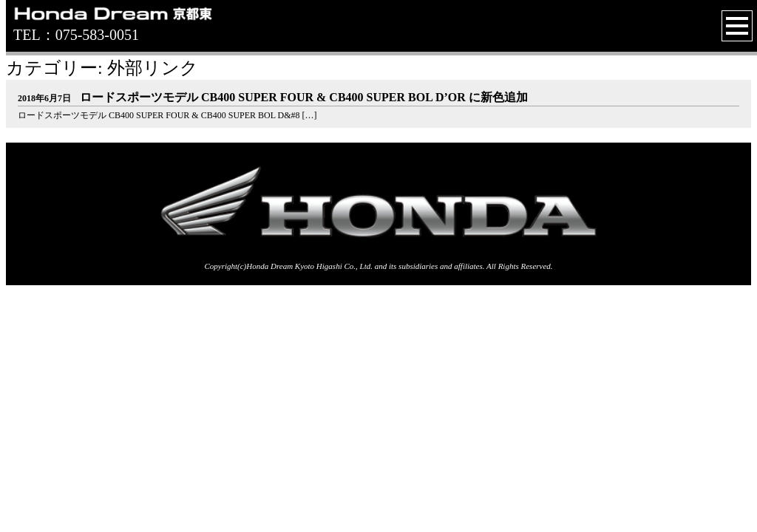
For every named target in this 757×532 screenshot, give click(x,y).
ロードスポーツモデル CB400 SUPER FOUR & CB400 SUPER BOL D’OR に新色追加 (273, 97)
